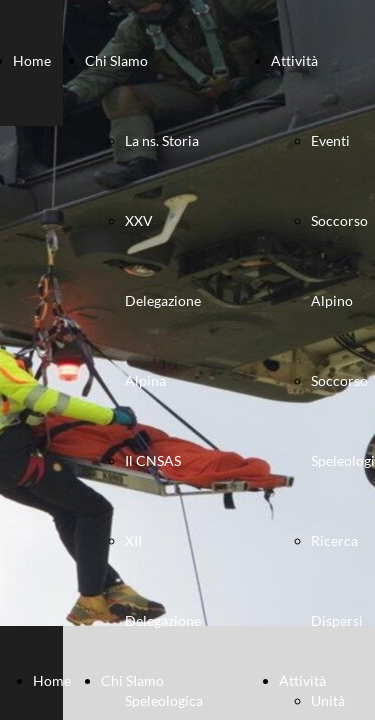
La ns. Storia (162, 140)
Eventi (330, 140)
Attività (294, 60)
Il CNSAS (153, 460)
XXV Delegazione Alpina (163, 300)
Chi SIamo (116, 60)
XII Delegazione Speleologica (164, 620)
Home (32, 60)
